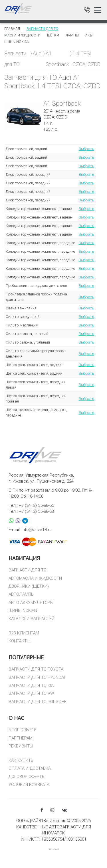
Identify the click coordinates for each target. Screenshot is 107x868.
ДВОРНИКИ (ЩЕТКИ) (29, 586)
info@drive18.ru (37, 530)
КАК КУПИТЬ (21, 760)
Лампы (72, 35)
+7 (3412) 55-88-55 (36, 505)
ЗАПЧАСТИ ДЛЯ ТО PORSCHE (38, 702)
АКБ (89, 35)
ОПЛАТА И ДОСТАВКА (30, 768)
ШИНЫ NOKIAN (23, 610)
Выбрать (86, 149)
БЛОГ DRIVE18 (22, 730)
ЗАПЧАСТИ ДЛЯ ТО (28, 570)
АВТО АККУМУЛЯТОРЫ (31, 603)
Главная (12, 29)
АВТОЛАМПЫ (22, 594)
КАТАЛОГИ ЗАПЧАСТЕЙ (32, 619)
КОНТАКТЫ (19, 641)
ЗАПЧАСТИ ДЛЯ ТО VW (31, 693)
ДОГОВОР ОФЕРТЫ (27, 777)
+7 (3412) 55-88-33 (36, 511)
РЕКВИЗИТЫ (21, 746)
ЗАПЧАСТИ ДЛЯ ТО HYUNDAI (37, 677)
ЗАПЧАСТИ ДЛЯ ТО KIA (31, 685)
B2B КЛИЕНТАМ (24, 633)
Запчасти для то (42, 29)
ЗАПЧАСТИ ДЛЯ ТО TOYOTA (36, 669)
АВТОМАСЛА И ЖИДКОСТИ (35, 578)
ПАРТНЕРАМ (21, 738)
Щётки (53, 35)
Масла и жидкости (22, 35)
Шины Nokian (17, 42)
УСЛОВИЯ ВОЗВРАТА (29, 785)
